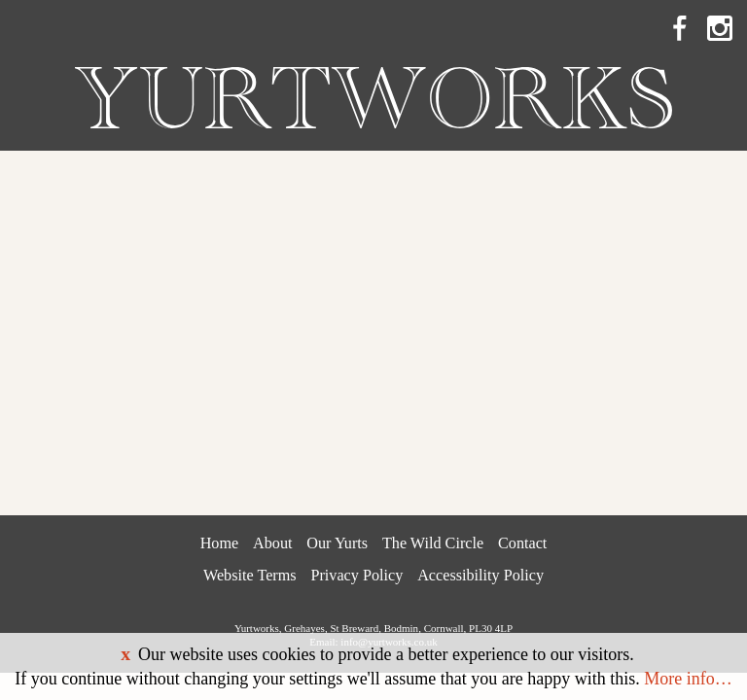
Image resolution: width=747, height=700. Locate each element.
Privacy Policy (356, 576)
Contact (522, 543)
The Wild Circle (433, 543)
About (272, 543)
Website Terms (250, 576)
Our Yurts (337, 543)
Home (220, 543)
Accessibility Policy (480, 576)
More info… (688, 679)
